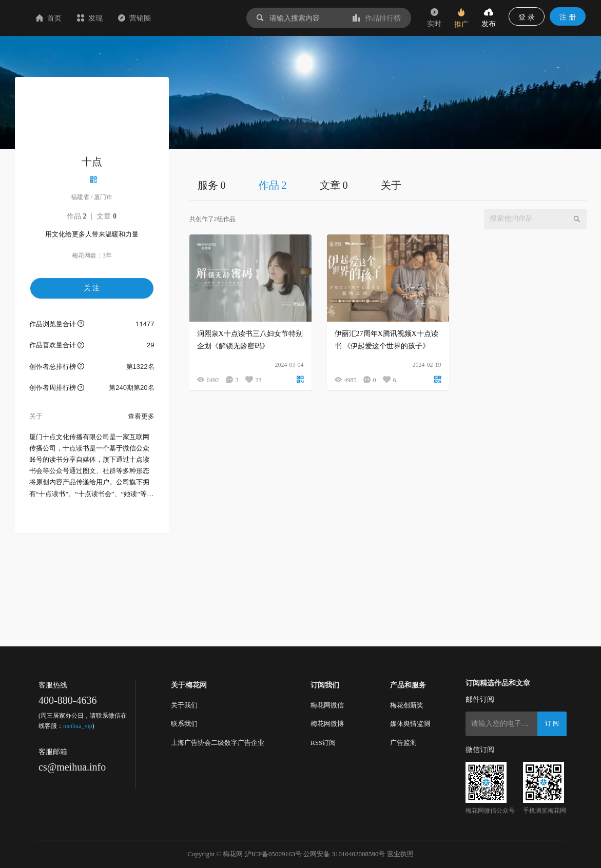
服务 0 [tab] (212, 185)
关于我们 (184, 705)
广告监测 (403, 743)
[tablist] (388, 185)
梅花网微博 (327, 724)
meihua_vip (78, 726)
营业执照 (400, 854)
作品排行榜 (377, 18)
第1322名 (140, 367)
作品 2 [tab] (273, 185)
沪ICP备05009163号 (273, 854)
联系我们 (184, 724)
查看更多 (141, 416)
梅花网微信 (327, 705)
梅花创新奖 (407, 705)
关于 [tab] (391, 185)
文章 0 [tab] (334, 185)
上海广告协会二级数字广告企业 (218, 743)
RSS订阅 (323, 743)
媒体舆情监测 (410, 724)
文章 (106, 216)
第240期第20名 (131, 388)
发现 (151, 18)
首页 (110, 18)
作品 (77, 216)
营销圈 (196, 18)
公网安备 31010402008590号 (344, 854)
